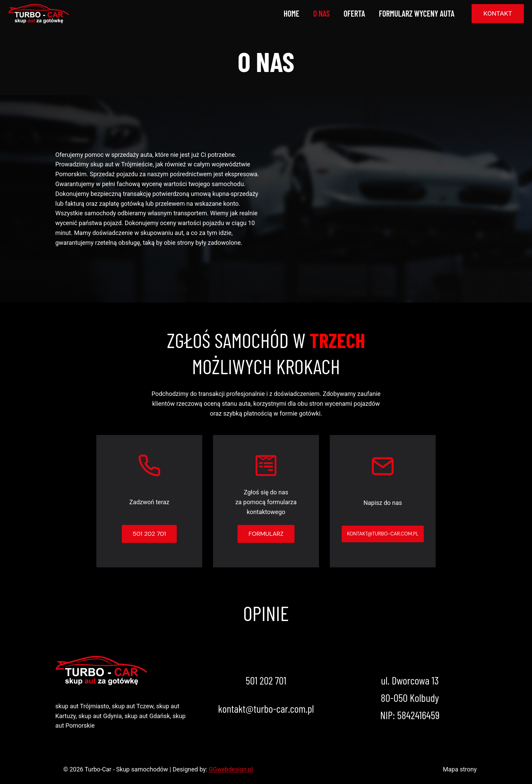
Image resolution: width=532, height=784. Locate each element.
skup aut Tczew (132, 706)
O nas (321, 13)
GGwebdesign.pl (231, 769)
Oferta (354, 13)
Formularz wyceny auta (417, 13)
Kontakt (498, 13)
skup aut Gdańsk (147, 716)
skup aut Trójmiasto (82, 706)
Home (291, 13)
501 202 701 (266, 680)
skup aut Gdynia (100, 716)
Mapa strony (460, 769)
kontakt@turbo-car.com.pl (266, 708)
